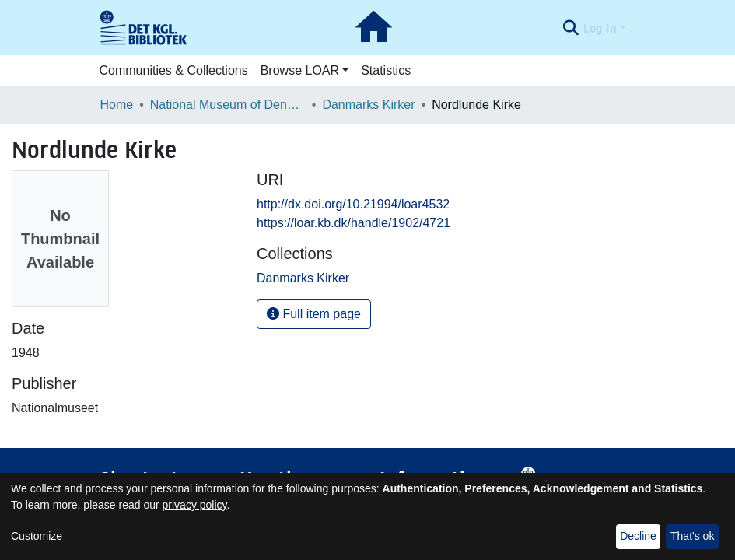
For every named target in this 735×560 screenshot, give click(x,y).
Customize (37, 536)
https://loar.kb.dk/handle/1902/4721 (353, 223)
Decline (638, 536)
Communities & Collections (174, 70)
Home (117, 105)
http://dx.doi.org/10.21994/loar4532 (353, 204)
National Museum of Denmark (228, 105)
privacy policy (195, 505)
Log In (600, 28)
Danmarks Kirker (368, 105)
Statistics (386, 70)
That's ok (692, 536)
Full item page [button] (314, 314)
